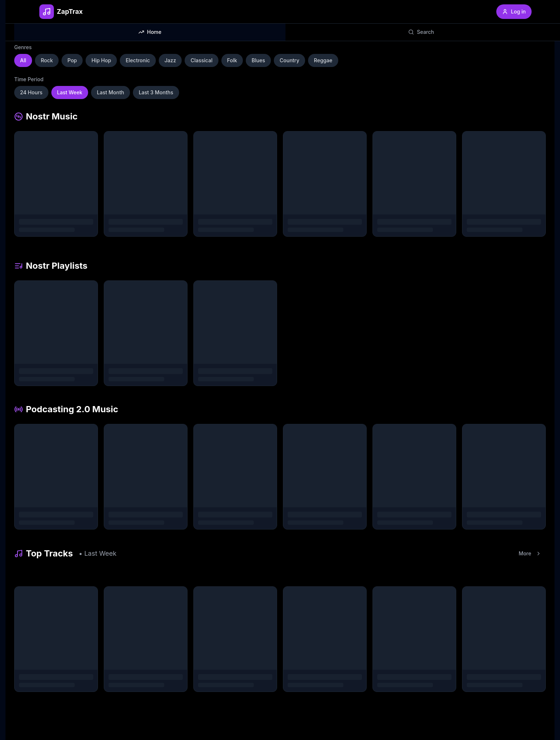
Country (289, 60)
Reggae (323, 60)
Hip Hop (101, 60)
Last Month (111, 92)
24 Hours (31, 92)
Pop (72, 60)
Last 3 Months (156, 92)
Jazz (170, 60)
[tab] (150, 32)
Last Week (70, 92)
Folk (232, 60)
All (23, 60)
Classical (201, 60)
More (530, 553)
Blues (258, 60)
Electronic (138, 60)
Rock (47, 60)
